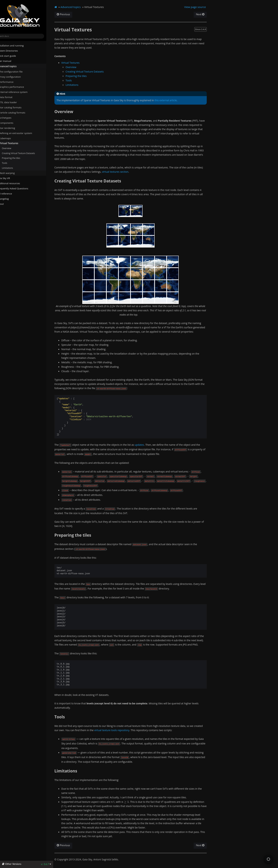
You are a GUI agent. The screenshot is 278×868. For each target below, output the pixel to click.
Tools (11, 163)
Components (12, 123)
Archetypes (12, 118)
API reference (11, 194)
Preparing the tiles (18, 158)
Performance (12, 82)
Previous (71, 14)
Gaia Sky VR (9, 178)
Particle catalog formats (19, 113)
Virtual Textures (14, 143)
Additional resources (14, 183)
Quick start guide (12, 56)
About (6, 204)
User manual (10, 61)
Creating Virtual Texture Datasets (25, 153)
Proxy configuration (15, 77)
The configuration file (16, 71)
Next (206, 14)
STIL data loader (13, 102)
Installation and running (16, 46)
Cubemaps (12, 138)
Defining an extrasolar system (21, 133)
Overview (13, 148)
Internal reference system (19, 92)
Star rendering (12, 128)
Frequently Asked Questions (18, 188)
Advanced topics (12, 66)
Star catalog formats (16, 107)
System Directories (13, 51)
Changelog (10, 199)
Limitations (14, 168)
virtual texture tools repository (119, 730)
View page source (201, 7)
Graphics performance (17, 87)
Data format (11, 97)
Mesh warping (14, 173)
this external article (173, 100)
